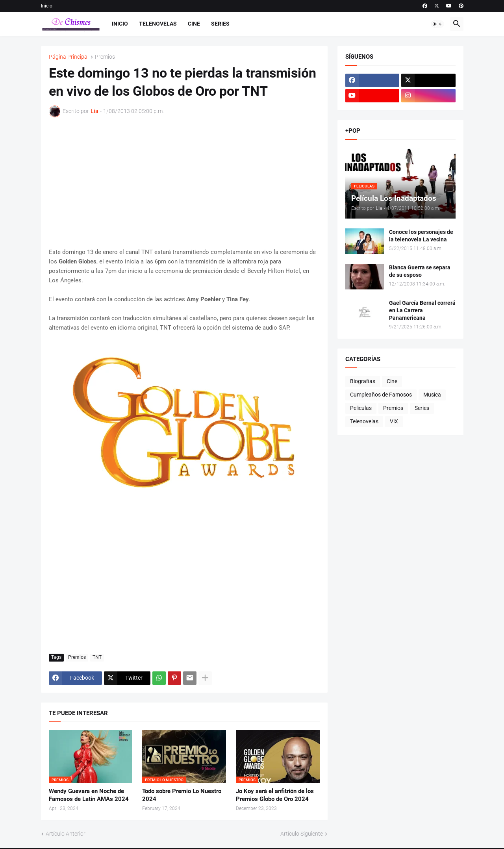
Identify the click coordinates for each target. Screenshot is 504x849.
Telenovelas (158, 24)
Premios (105, 57)
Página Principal (69, 57)
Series (220, 24)
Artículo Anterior (66, 834)
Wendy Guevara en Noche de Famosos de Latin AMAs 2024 (89, 795)
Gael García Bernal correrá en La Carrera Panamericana (422, 310)
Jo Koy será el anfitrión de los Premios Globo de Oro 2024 (275, 795)
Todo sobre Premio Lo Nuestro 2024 (182, 795)
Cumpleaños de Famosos (381, 395)
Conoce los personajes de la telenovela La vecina (421, 236)
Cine (194, 24)
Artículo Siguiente (302, 834)
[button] (437, 24)
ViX (394, 421)
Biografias (363, 381)
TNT (97, 657)
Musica (432, 395)
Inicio (47, 6)
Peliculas (361, 408)
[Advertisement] (184, 182)
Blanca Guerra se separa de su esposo (420, 271)
